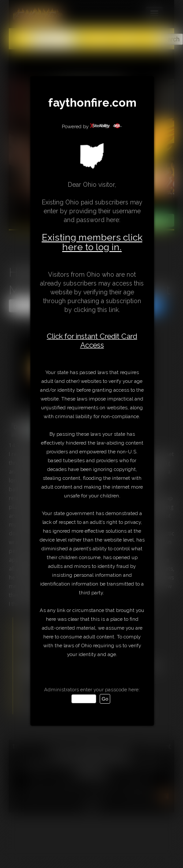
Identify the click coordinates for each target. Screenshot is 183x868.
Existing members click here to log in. (92, 242)
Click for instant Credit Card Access (92, 341)
